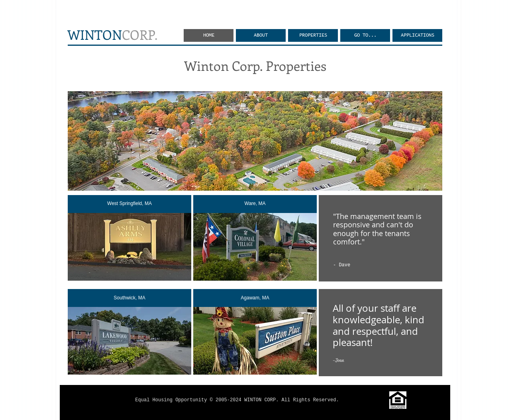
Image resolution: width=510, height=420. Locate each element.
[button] (365, 35)
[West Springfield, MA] (129, 204)
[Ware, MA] (255, 204)
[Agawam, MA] (255, 298)
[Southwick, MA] (129, 298)
